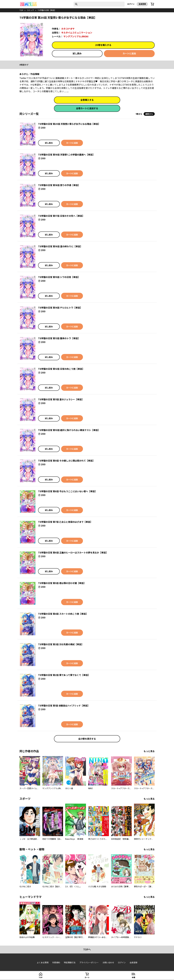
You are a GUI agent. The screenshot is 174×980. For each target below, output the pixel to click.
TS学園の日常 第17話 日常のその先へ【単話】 (61, 216)
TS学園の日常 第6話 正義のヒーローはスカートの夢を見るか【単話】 (73, 553)
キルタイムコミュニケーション (77, 33)
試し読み (77, 53)
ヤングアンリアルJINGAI (76, 36)
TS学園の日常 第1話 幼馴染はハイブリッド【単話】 (64, 706)
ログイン (131, 4)
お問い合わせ (108, 963)
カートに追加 (129, 53)
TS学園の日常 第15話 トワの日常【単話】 (59, 277)
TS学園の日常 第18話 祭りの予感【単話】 (59, 185)
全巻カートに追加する (87, 108)
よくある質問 (43, 963)
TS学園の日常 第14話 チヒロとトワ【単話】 (60, 308)
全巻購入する (87, 100)
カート (87, 977)
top (21, 10)
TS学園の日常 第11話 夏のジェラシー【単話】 (61, 399)
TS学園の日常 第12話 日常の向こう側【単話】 (61, 369)
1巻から (139, 114)
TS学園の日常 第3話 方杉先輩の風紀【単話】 (61, 644)
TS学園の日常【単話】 (47, 10)
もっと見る (149, 751)
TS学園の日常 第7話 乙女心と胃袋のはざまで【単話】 (65, 522)
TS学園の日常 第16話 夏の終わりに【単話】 (60, 246)
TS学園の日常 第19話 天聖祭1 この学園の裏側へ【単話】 (66, 155)
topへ (87, 950)
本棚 (133, 977)
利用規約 (56, 963)
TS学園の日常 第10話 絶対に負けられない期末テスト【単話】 (69, 430)
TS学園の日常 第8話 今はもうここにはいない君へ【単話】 (67, 491)
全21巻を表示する (87, 739)
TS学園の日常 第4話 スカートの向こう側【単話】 (63, 614)
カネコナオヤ (68, 29)
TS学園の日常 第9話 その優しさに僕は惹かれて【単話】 (66, 461)
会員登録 (142, 4)
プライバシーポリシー (89, 963)
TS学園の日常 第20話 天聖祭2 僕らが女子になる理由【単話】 (69, 124)
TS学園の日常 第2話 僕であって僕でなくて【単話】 (64, 675)
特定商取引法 (70, 963)
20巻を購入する (103, 45)
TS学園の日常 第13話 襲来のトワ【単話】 (59, 338)
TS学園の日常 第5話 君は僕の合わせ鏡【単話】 (62, 583)
